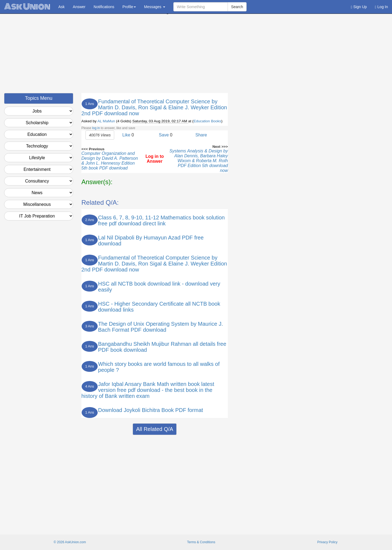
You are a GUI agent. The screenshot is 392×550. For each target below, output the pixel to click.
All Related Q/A (155, 429)
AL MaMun (106, 121)
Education (202, 121)
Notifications (104, 7)
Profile (129, 7)
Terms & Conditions (201, 542)
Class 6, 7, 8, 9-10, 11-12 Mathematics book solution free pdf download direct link (162, 220)
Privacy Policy (327, 542)
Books (216, 121)
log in (96, 128)
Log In (381, 7)
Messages (155, 7)
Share (201, 135)
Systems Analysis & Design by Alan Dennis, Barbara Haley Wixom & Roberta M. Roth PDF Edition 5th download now (199, 161)
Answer (79, 7)
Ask (61, 7)
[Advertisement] (196, 55)
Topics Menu (39, 98)
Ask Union (27, 7)
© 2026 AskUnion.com (70, 542)
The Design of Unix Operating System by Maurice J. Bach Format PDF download (161, 327)
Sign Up (359, 7)
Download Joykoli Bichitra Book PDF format (151, 410)
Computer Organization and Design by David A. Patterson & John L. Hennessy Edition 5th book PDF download (110, 161)
